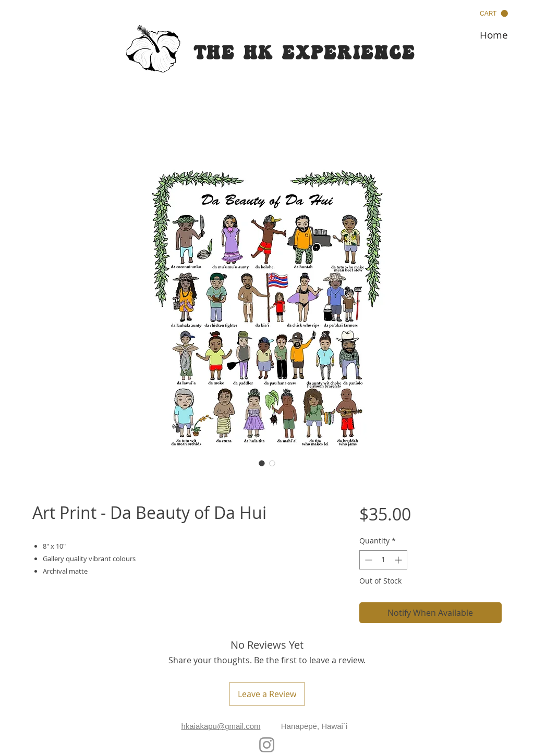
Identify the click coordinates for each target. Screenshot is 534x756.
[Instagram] (267, 745)
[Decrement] (367, 560)
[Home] (494, 35)
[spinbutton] (383, 560)
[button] (494, 14)
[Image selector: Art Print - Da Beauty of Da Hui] (262, 463)
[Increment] (399, 560)
